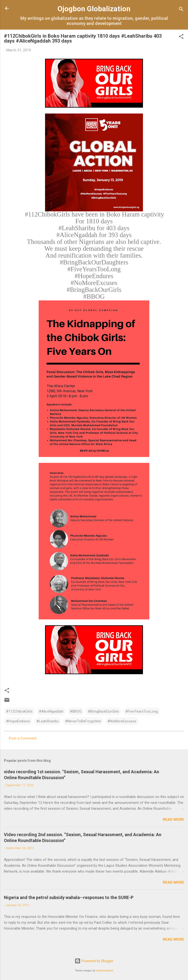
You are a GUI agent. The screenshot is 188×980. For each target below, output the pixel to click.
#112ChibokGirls (19, 711)
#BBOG (76, 711)
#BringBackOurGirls (103, 711)
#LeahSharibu (48, 721)
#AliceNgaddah (51, 711)
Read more (173, 820)
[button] (181, 37)
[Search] (181, 10)
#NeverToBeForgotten (83, 721)
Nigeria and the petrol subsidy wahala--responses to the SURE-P (69, 897)
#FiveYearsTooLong (142, 711)
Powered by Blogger (94, 961)
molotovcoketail (105, 971)
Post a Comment (23, 738)
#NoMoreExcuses (122, 721)
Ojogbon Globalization (94, 9)
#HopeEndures (18, 721)
